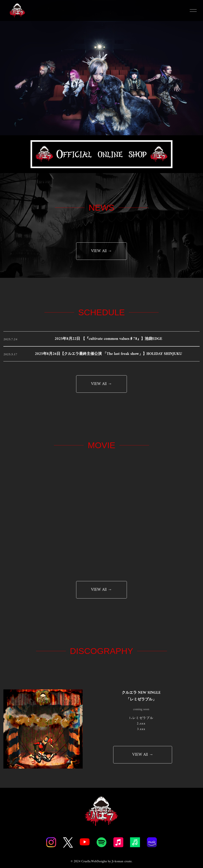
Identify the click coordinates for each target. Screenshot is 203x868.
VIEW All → (101, 251)
